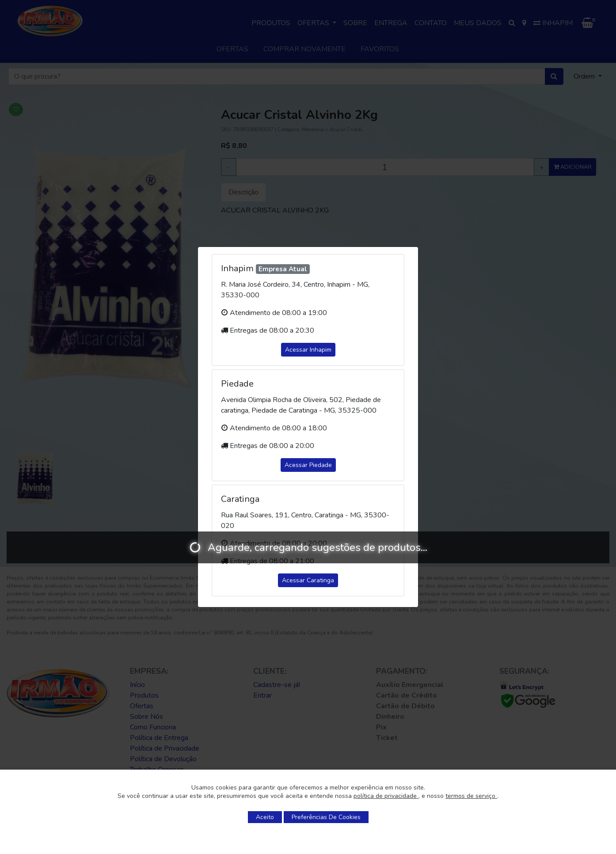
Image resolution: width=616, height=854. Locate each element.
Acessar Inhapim (308, 350)
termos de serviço (471, 796)
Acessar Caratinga (308, 580)
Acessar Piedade (308, 465)
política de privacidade (386, 796)
